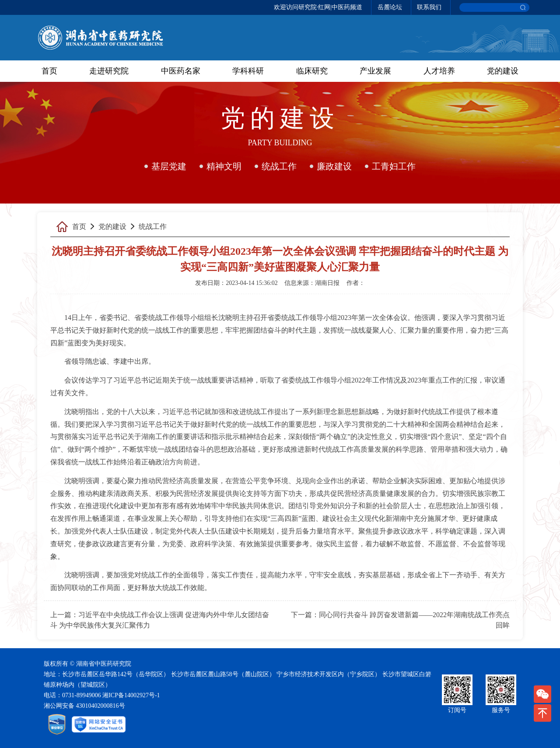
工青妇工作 (394, 166)
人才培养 (439, 71)
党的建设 (503, 71)
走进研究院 (109, 71)
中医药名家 (181, 71)
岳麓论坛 (390, 7)
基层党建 (169, 166)
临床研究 (312, 71)
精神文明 (224, 166)
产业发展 (375, 71)
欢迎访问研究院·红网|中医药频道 (318, 7)
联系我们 (429, 7)
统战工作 (279, 166)
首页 (49, 71)
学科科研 (248, 71)
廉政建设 (334, 166)
